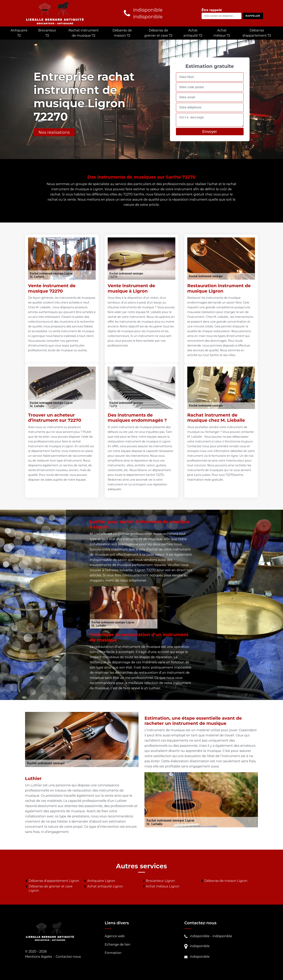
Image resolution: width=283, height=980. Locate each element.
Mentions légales (39, 957)
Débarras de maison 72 (122, 33)
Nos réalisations (54, 132)
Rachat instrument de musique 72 (83, 33)
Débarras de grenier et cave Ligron (51, 888)
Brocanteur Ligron (161, 881)
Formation (113, 953)
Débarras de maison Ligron (226, 881)
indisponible (200, 936)
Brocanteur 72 (47, 33)
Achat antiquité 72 (193, 33)
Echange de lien (118, 944)
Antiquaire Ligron (101, 881)
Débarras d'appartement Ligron (54, 881)
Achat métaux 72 (222, 33)
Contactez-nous (68, 957)
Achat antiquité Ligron (105, 886)
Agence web (115, 936)
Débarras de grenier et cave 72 (158, 33)
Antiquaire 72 (19, 33)
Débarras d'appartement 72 (257, 33)
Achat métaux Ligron (163, 886)
